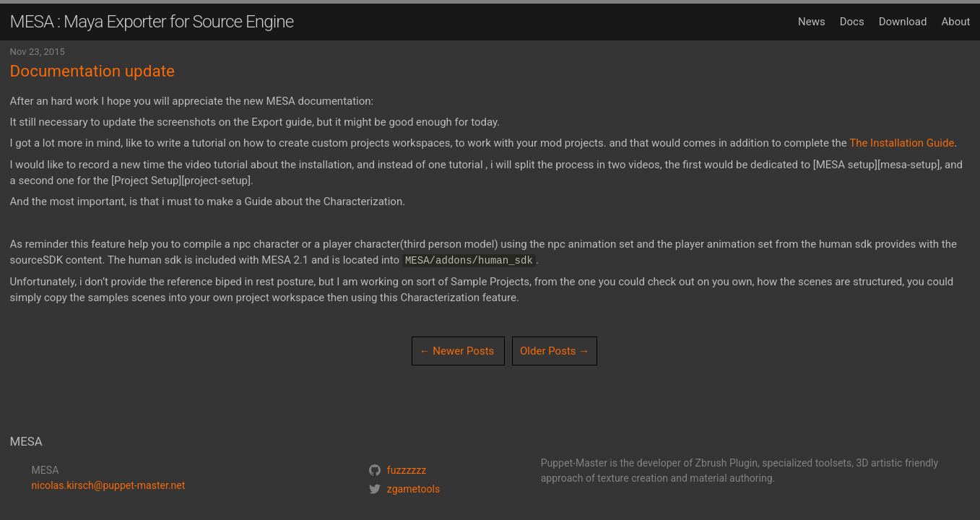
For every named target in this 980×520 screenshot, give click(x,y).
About (955, 22)
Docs (852, 22)
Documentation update (92, 71)
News (812, 22)
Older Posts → (555, 351)
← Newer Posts (457, 351)
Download (903, 22)
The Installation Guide (902, 143)
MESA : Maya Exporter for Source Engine (152, 21)
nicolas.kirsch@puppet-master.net (109, 485)
